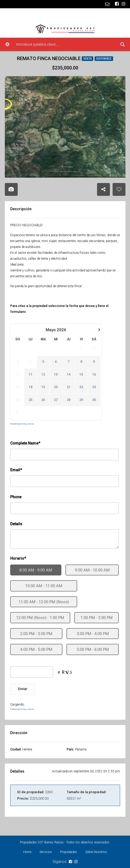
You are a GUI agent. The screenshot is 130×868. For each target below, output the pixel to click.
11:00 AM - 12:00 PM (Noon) (44, 602)
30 (94, 400)
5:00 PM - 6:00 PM (93, 649)
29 (81, 400)
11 (30, 375)
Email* (16, 470)
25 (30, 400)
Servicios (46, 852)
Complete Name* (25, 443)
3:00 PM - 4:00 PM (93, 634)
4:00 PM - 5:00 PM (36, 649)
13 (56, 375)
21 (68, 387)
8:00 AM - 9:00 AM (36, 570)
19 (43, 387)
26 (43, 400)
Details (16, 524)
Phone (16, 497)
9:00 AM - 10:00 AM (92, 570)
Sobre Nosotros (96, 852)
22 (81, 387)
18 (30, 387)
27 (56, 400)
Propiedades (69, 852)
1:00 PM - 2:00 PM (96, 618)
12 (43, 375)
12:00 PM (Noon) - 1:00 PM (40, 618)
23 (94, 387)
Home (27, 852)
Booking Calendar (27, 424)
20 (56, 387)
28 (68, 400)
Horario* (18, 558)
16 (94, 375)
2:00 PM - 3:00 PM (36, 634)
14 (68, 375)
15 (81, 375)
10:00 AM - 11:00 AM (44, 586)
